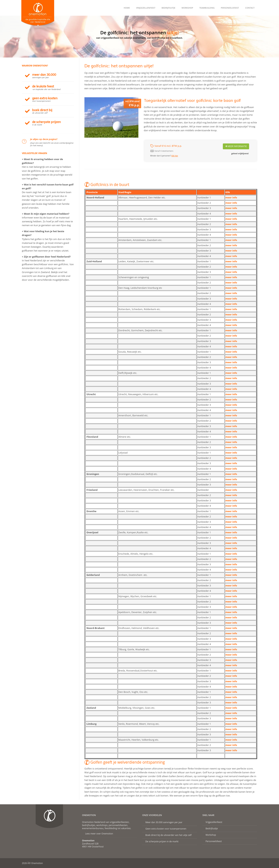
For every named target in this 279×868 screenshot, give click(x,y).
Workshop (187, 8)
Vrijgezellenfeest (146, 8)
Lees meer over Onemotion (99, 834)
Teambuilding (207, 8)
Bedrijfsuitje (168, 8)
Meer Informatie (236, 146)
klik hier (175, 156)
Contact (250, 8)
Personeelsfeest (230, 8)
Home (127, 8)
